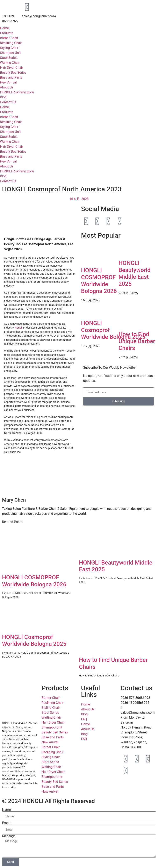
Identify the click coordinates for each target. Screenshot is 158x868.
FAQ (84, 719)
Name (6, 810)
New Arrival (8, 82)
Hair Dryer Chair (12, 68)
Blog (3, 97)
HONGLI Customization (17, 92)
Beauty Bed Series (13, 73)
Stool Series (9, 58)
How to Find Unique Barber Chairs (137, 341)
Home (4, 28)
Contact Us (8, 102)
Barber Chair (9, 38)
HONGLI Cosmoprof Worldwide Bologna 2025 (34, 641)
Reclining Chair (11, 43)
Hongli (19, 328)
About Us (7, 87)
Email (6, 823)
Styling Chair (9, 48)
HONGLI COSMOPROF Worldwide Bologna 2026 (99, 281)
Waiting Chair (10, 63)
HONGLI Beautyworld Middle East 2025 (135, 273)
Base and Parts (11, 77)
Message (9, 836)
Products (7, 33)
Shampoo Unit (10, 53)
